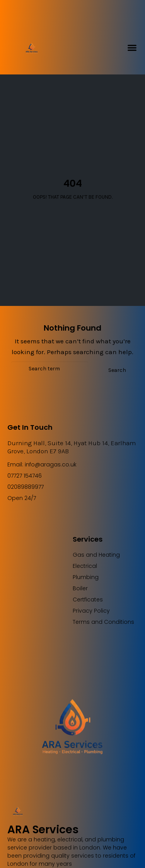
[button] (132, 48)
